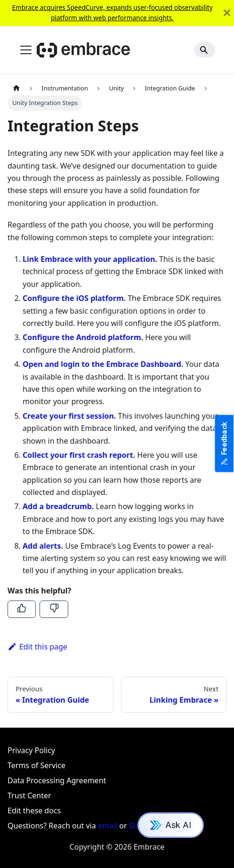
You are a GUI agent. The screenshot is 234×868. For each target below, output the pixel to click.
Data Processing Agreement (57, 780)
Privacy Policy (31, 750)
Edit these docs (34, 811)
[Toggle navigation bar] (26, 50)
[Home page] (16, 88)
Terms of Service (36, 765)
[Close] (227, 13)
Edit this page (37, 647)
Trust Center (29, 795)
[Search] (205, 50)
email (108, 826)
